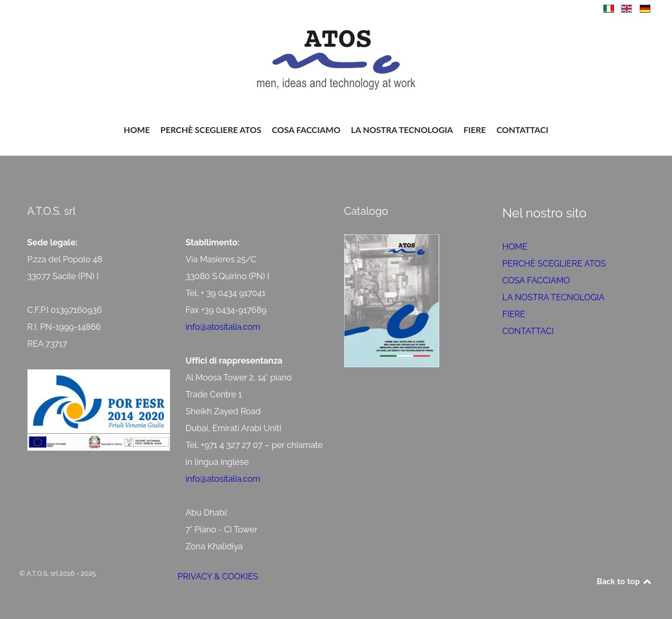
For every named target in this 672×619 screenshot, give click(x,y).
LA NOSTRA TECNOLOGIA (554, 297)
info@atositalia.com (223, 327)
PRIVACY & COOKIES (218, 577)
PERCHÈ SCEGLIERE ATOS (554, 264)
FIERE (514, 314)
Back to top (624, 581)
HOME (515, 247)
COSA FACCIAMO (536, 280)
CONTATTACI (528, 331)
